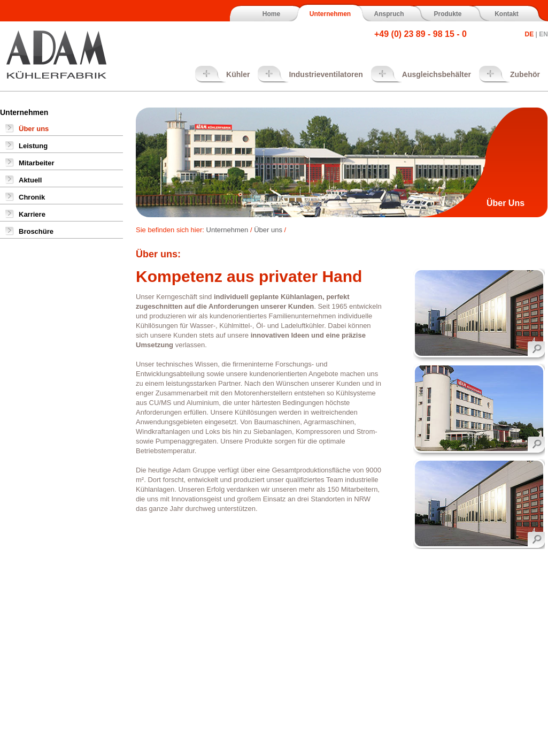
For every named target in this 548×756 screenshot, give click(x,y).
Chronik (32, 197)
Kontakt (507, 14)
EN (543, 34)
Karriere (32, 214)
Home (271, 14)
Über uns (34, 129)
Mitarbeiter (36, 163)
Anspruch (389, 14)
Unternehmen (330, 14)
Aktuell (30, 180)
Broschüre (36, 231)
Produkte (447, 14)
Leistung (33, 146)
